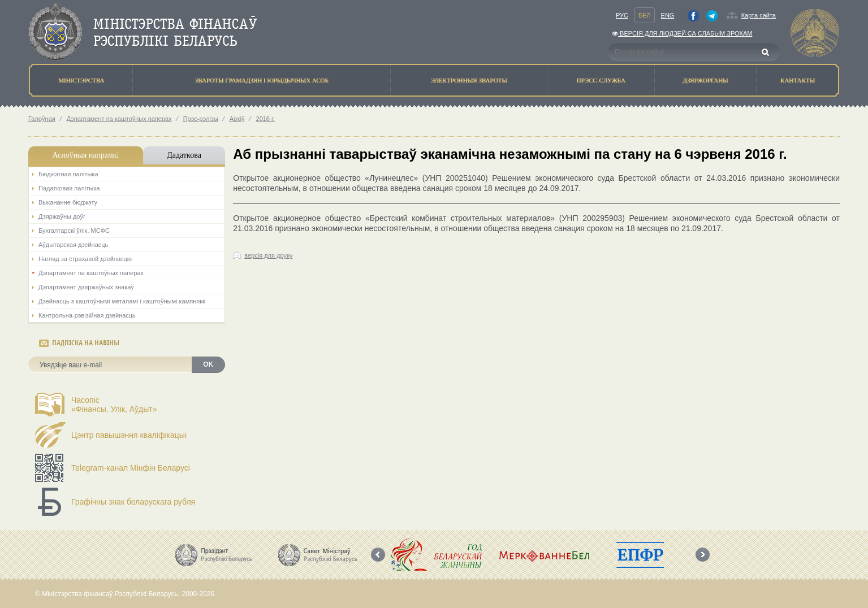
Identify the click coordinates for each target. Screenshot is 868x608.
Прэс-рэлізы (201, 119)
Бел (645, 15)
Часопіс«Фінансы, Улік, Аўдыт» (114, 405)
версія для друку (268, 255)
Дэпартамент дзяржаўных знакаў (86, 287)
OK (208, 364)
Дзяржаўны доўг (62, 216)
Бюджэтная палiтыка (68, 174)
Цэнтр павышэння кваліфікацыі (129, 435)
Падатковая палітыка (69, 188)
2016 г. (265, 119)
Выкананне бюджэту (68, 202)
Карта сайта (759, 15)
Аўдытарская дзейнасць (73, 245)
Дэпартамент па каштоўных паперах (119, 119)
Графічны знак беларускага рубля (133, 502)
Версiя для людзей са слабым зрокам (682, 33)
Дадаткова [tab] (184, 155)
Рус (622, 15)
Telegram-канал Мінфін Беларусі (131, 468)
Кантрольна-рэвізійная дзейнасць (87, 315)
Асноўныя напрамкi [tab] (85, 155)
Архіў (237, 119)
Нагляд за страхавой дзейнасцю (85, 259)
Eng (668, 15)
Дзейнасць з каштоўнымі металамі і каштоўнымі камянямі (122, 301)
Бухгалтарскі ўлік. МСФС (74, 231)
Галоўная (42, 119)
